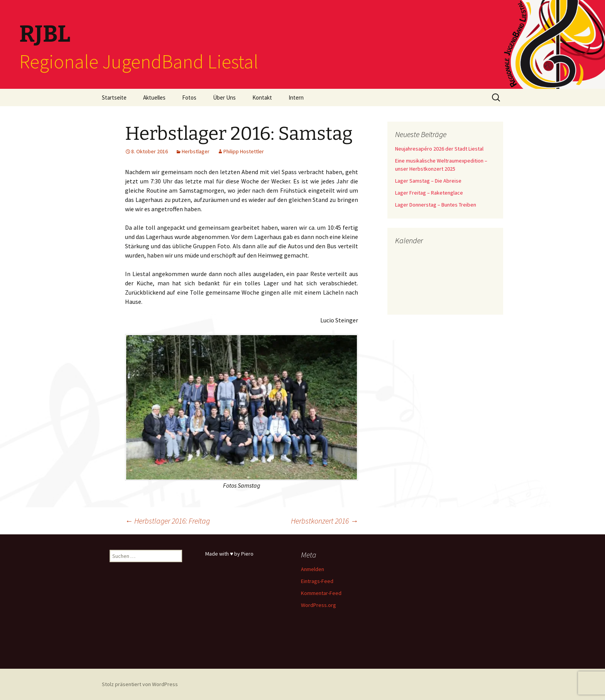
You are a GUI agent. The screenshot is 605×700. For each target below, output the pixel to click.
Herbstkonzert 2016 (324, 521)
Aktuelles (154, 97)
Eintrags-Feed (317, 581)
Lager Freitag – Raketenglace (429, 193)
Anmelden (313, 569)
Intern (296, 97)
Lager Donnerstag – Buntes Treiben (436, 205)
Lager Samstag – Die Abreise (428, 181)
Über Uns (224, 97)
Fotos (189, 97)
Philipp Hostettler (244, 151)
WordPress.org (319, 605)
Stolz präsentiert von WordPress (140, 684)
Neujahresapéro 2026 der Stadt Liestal (439, 149)
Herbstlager (196, 151)
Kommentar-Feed (321, 593)
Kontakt (262, 97)
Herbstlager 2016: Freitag (167, 521)
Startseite (114, 97)
